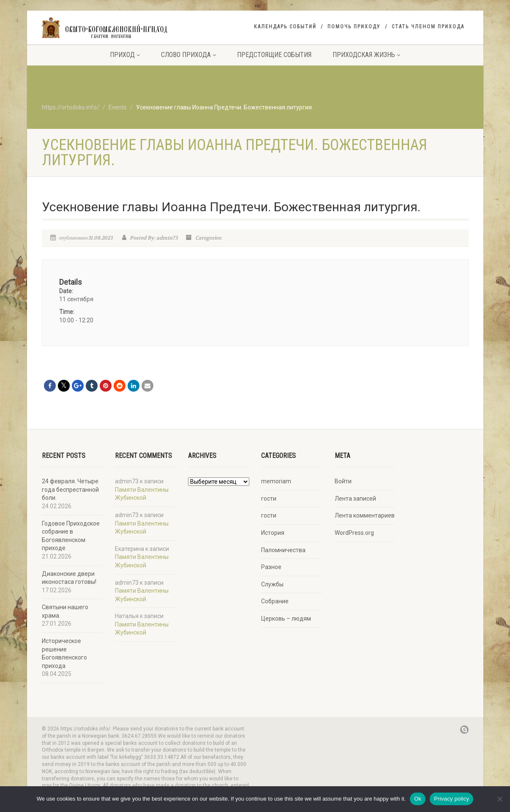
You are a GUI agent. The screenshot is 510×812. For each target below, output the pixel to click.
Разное (271, 567)
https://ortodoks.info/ (71, 107)
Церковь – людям (286, 619)
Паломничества (283, 550)
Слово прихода (188, 55)
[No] (499, 799)
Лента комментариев (365, 515)
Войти (343, 481)
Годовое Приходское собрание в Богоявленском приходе (71, 536)
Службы (272, 584)
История (273, 533)
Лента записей (355, 499)
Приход (125, 55)
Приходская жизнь (366, 55)
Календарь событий (285, 27)
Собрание (275, 601)
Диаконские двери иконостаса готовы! (69, 578)
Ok (418, 799)
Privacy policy (451, 799)
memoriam (276, 481)
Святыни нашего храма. (65, 611)
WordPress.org (354, 533)
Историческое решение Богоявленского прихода (64, 653)
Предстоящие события (274, 55)
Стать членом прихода (428, 27)
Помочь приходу (354, 27)
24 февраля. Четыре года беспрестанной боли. (70, 489)
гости (269, 499)
